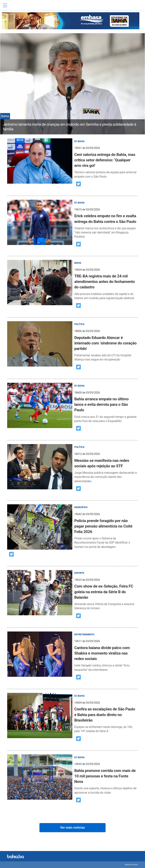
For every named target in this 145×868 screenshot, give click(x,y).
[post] (72, 159)
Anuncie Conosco (131, 865)
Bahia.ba (27, 6)
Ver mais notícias (73, 828)
